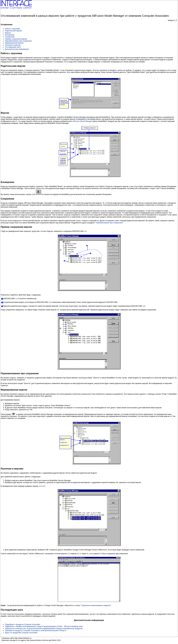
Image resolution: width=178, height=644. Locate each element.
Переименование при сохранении (18, 41)
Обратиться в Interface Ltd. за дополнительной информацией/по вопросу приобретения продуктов (44, 629)
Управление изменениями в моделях (96, 605)
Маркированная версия (14, 43)
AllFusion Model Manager (82, 121)
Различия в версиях (13, 45)
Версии (8, 33)
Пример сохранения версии (16, 39)
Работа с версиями (12, 29)
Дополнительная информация (17, 49)
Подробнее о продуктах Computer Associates (23, 624)
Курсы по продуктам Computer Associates (21, 633)
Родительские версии (13, 31)
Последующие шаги (13, 47)
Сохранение (10, 37)
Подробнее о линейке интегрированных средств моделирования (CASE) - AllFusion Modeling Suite (44, 626)
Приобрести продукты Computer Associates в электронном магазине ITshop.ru (36, 631)
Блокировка (10, 35)
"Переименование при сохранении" (109, 223)
